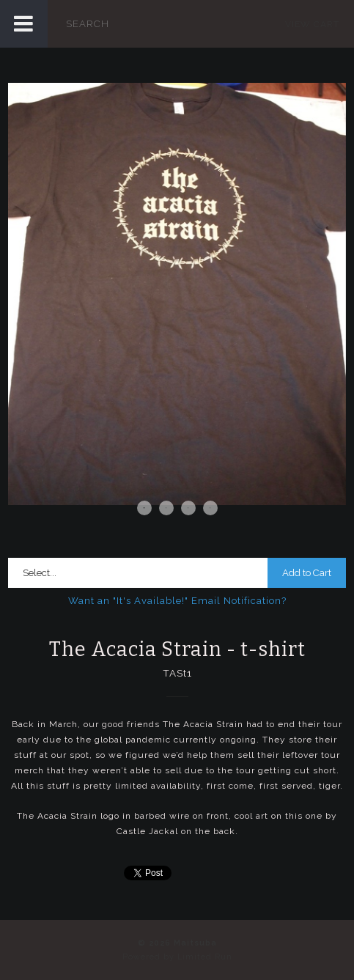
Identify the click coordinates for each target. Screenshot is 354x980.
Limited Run (205, 957)
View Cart (312, 24)
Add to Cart (307, 573)
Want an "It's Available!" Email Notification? (177, 601)
